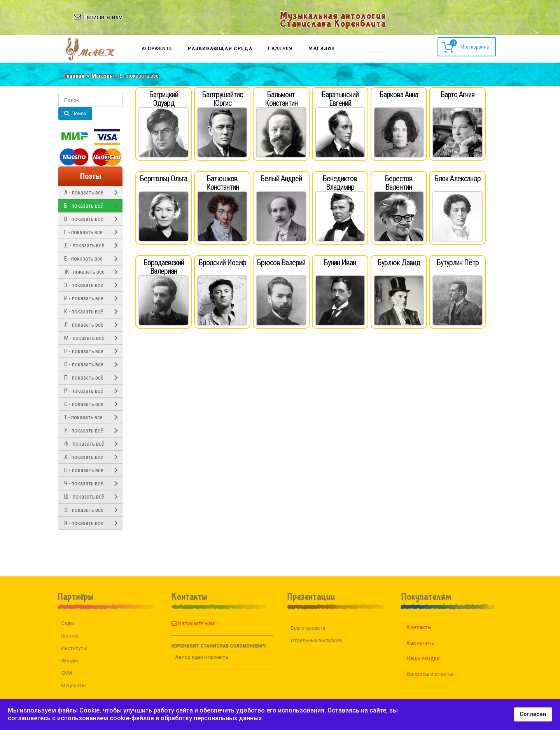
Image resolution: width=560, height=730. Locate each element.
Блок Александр (458, 179)
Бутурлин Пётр (458, 263)
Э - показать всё (84, 510)
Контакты (428, 627)
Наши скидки (432, 658)
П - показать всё (84, 378)
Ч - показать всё (84, 483)
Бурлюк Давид (399, 263)
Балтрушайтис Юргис (222, 99)
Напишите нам (184, 623)
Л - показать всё (84, 325)
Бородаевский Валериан (164, 267)
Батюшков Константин (222, 183)
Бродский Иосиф (222, 263)
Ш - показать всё (84, 497)
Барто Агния (458, 95)
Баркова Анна (399, 95)
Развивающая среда (220, 49)
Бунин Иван (340, 263)
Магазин (322, 49)
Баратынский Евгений (340, 99)
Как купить (430, 643)
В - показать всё (84, 219)
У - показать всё (84, 431)
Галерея (280, 49)
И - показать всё (84, 298)
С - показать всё (84, 404)
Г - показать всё (83, 232)
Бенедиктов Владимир (340, 183)
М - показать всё (84, 338)
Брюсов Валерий (281, 263)
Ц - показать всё (84, 470)
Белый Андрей (281, 179)
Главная (74, 76)
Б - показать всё (84, 206)
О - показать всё (84, 364)
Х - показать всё (84, 457)
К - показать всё (84, 312)
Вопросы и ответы (439, 674)
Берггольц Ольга (164, 179)
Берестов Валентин (399, 183)
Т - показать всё (83, 417)
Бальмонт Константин (281, 99)
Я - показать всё (84, 523)
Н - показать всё (84, 351)
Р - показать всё (84, 391)
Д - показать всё (84, 245)
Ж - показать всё (84, 272)
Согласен (533, 714)
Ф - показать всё (84, 444)
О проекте (157, 49)
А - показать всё (84, 193)
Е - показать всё (83, 259)
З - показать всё (84, 285)
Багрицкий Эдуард (164, 99)
